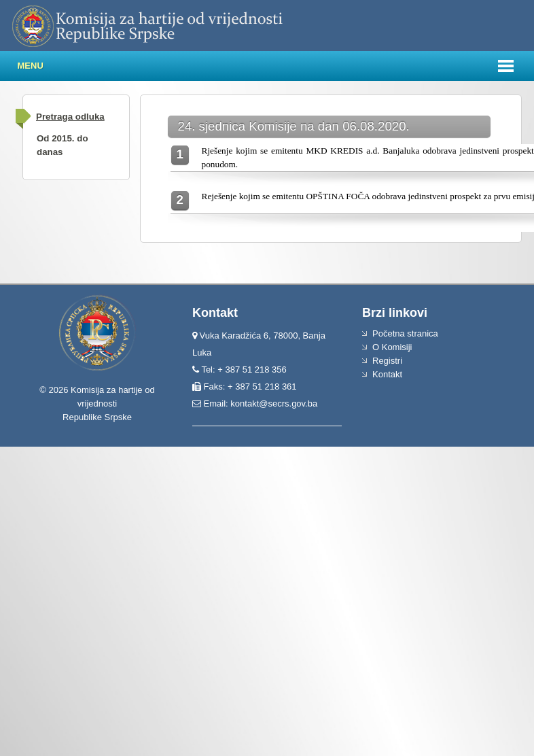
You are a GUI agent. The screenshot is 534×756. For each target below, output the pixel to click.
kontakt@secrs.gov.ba (274, 403)
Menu (31, 66)
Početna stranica (405, 333)
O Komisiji (392, 347)
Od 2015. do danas (63, 145)
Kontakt (387, 374)
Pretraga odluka (70, 117)
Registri (387, 361)
